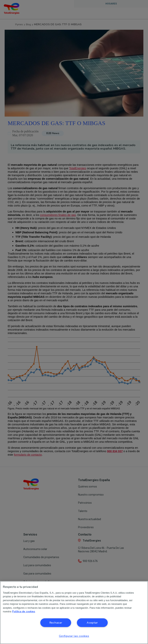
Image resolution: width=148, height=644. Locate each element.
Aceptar (92, 623)
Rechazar (56, 623)
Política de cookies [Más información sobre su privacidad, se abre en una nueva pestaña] (24, 612)
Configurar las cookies (74, 636)
